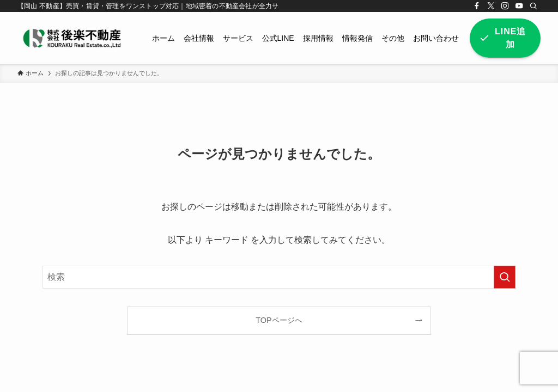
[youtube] (519, 6)
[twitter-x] (491, 6)
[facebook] (477, 6)
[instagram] (505, 6)
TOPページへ (279, 320)
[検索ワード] (279, 277)
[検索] (533, 6)
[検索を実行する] (505, 277)
